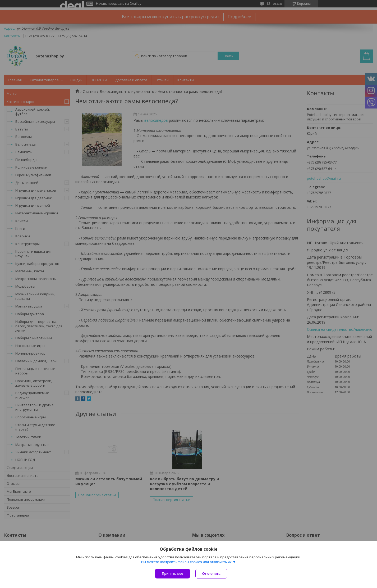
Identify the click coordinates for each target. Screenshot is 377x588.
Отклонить (211, 574)
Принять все (173, 574)
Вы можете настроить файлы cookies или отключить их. (187, 562)
